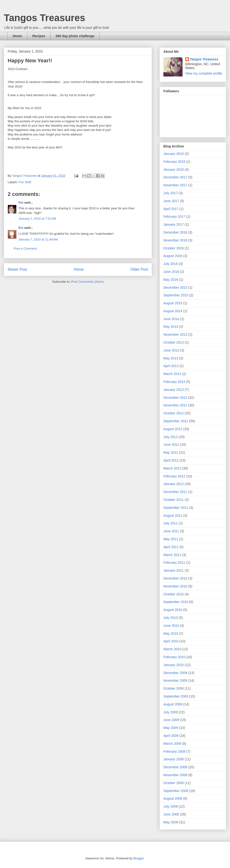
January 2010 (174, 665)
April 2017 (171, 209)
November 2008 (175, 775)
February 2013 (174, 382)
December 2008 (175, 767)
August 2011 (173, 516)
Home (17, 36)
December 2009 (175, 673)
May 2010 (171, 633)
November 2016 (175, 240)
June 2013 (171, 350)
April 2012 (171, 460)
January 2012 (174, 484)
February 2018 (174, 162)
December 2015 (175, 287)
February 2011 (174, 563)
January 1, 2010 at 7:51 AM (37, 219)
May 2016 (171, 280)
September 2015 (176, 295)
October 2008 (174, 783)
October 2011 (174, 500)
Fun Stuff (25, 182)
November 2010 (175, 586)
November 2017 (175, 185)
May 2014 (171, 327)
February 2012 (174, 476)
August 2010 (173, 610)
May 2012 (171, 452)
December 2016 (175, 232)
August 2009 (173, 704)
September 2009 (176, 696)
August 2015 (173, 303)
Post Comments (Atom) (87, 282)
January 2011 (174, 570)
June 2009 (171, 720)
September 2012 (176, 421)
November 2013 (175, 334)
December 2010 (175, 578)
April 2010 (171, 641)
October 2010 (174, 594)
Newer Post (17, 269)
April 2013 (171, 366)
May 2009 (171, 728)
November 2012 (175, 405)
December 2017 (175, 177)
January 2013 (174, 390)
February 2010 (174, 657)
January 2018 (174, 170)
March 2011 (172, 555)
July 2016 (171, 264)
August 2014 (173, 311)
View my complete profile (204, 73)
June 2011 (171, 531)
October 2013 (174, 342)
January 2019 (174, 154)
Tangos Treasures (44, 18)
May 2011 (171, 539)
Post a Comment (25, 249)
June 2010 (171, 626)
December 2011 (175, 492)
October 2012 (174, 413)
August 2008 (173, 798)
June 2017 (171, 201)
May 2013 (171, 358)
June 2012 (171, 445)
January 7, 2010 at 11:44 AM (38, 239)
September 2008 (176, 791)
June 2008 (171, 814)
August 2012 (173, 429)
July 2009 (171, 712)
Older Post (139, 269)
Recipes (39, 36)
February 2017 (174, 217)
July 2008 (171, 806)
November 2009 (175, 680)
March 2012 (172, 468)
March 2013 (172, 374)
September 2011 (176, 508)
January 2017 (174, 224)
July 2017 (171, 193)
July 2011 (171, 523)
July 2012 (171, 437)
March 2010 (172, 649)
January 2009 (174, 759)
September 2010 (176, 602)
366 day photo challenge (75, 36)
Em (21, 228)
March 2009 (172, 744)
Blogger (138, 858)
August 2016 (173, 256)
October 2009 (174, 688)
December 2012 (175, 398)
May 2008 (171, 822)
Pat (21, 202)
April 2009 (171, 736)
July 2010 (171, 618)
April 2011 (171, 547)
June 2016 (171, 272)
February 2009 (174, 751)
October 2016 (174, 248)
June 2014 (171, 319)
